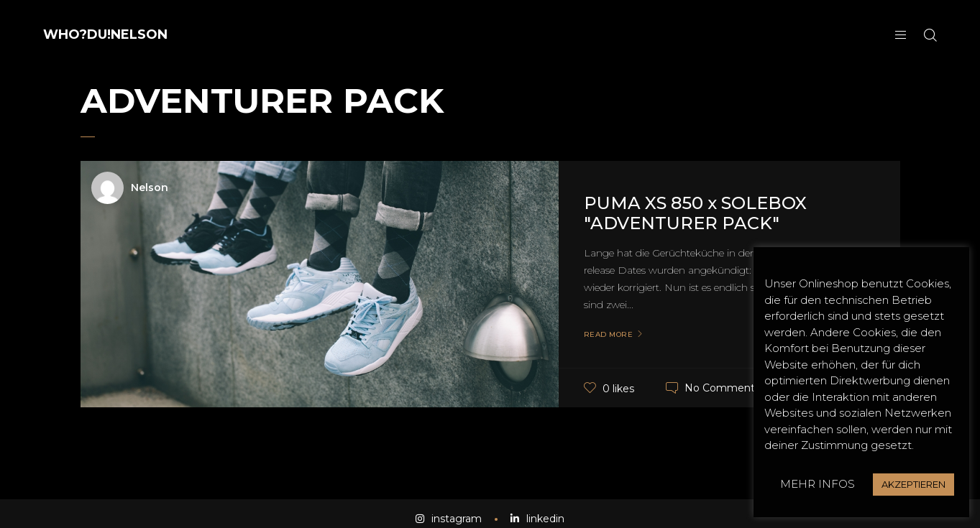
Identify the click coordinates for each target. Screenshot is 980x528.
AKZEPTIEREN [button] (913, 484)
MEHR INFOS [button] (818, 484)
